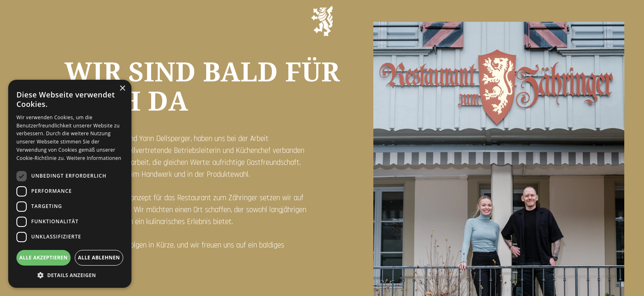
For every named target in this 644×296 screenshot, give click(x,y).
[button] (70, 275)
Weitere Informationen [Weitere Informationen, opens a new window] (94, 158)
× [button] (122, 89)
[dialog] (70, 184)
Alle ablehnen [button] (99, 258)
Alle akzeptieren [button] (44, 258)
